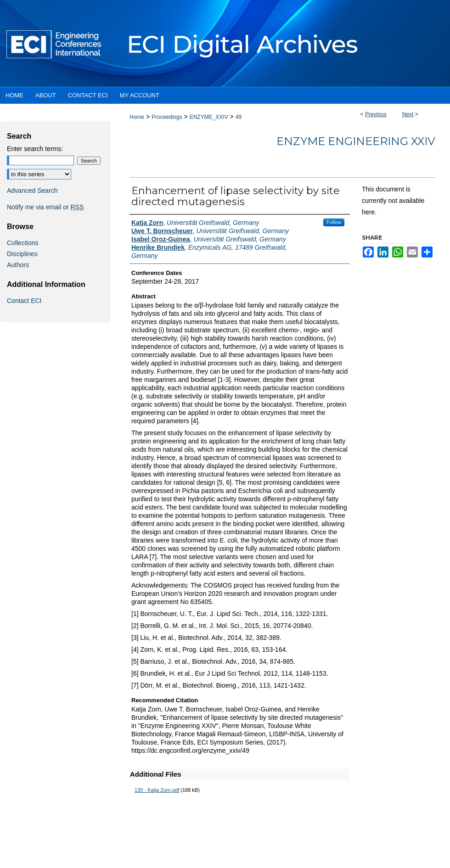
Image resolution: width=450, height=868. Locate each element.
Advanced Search (32, 190)
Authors (18, 265)
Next (408, 114)
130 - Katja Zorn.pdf (157, 790)
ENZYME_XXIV (209, 117)
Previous (376, 114)
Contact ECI (24, 301)
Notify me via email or (45, 207)
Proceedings (167, 117)
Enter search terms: (35, 149)
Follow (334, 222)
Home (137, 117)
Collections (22, 243)
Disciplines (22, 254)
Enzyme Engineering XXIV (356, 141)
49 (239, 117)
